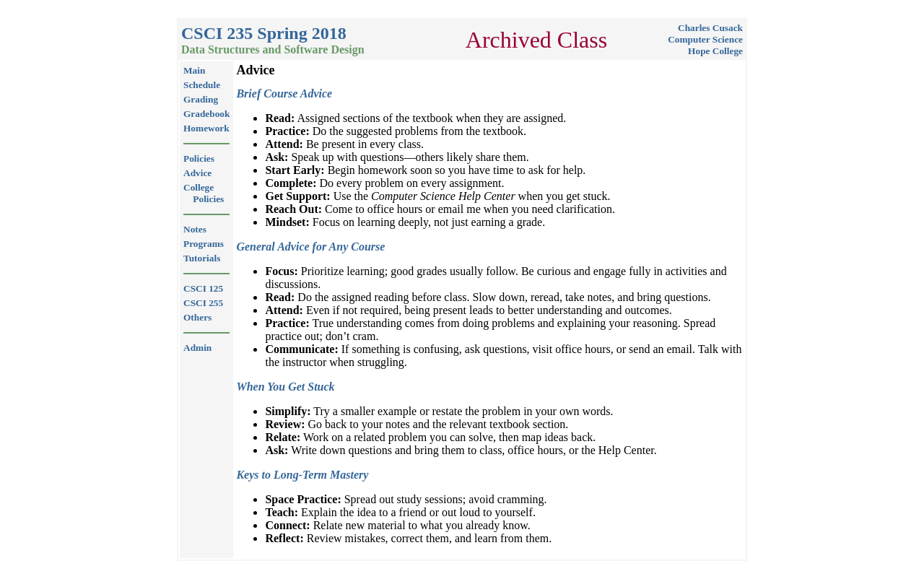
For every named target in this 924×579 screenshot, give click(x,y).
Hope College (715, 51)
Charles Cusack (710, 28)
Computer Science (705, 39)
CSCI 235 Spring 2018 (264, 33)
